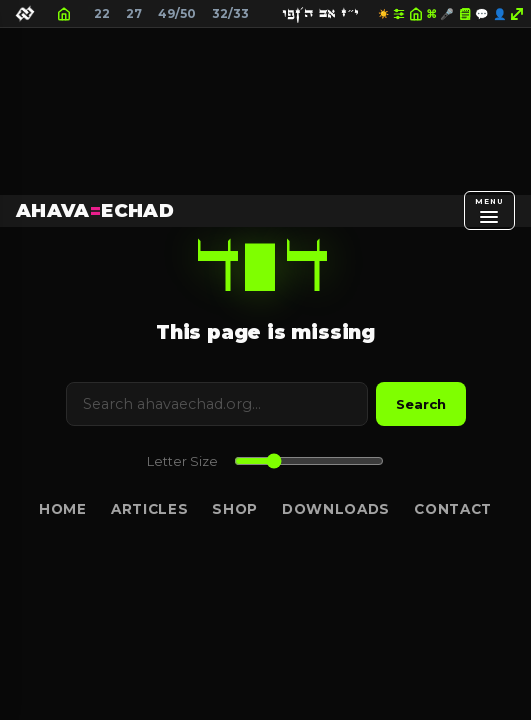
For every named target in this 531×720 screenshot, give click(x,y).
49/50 (177, 13)
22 (102, 13)
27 (134, 13)
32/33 (230, 13)
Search (421, 404)
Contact (453, 509)
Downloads (336, 509)
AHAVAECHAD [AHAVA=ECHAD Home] (95, 210)
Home (63, 509)
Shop (235, 509)
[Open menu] (489, 210)
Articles (149, 509)
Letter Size (182, 461)
